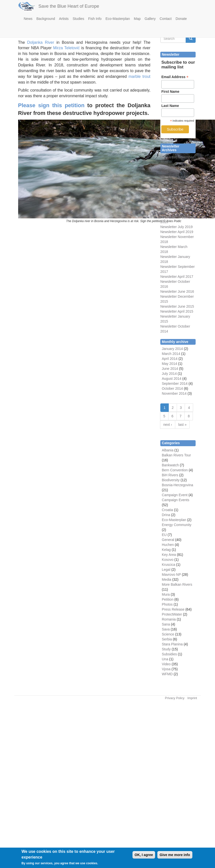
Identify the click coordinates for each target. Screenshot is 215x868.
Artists (64, 19)
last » (182, 425)
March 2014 (171, 354)
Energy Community (177, 525)
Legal (166, 570)
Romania (169, 619)
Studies (78, 19)
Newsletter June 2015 (177, 306)
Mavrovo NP (171, 575)
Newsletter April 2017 (177, 277)
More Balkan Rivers (177, 584)
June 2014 (170, 369)
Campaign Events (176, 500)
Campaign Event (175, 495)
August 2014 (172, 379)
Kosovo (168, 560)
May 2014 (169, 364)
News (28, 19)
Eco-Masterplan (118, 19)
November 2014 (174, 393)
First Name (170, 92)
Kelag (166, 550)
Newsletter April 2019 (177, 232)
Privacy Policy (175, 698)
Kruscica (169, 565)
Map (137, 19)
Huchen (168, 545)
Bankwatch (170, 465)
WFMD (167, 674)
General (168, 540)
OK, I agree (144, 856)
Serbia (167, 639)
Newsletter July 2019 (176, 227)
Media (167, 579)
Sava (166, 629)
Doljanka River (41, 42)
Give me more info (175, 856)
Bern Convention (175, 470)
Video (166, 664)
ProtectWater (172, 614)
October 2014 (172, 388)
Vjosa (166, 669)
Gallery (150, 19)
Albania (168, 450)
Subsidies (169, 654)
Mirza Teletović (66, 48)
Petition (168, 599)
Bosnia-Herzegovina (177, 485)
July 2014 (169, 374)
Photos (167, 604)
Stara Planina (172, 644)
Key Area (169, 555)
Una (165, 659)
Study (166, 649)
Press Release (173, 609)
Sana (166, 624)
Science (168, 634)
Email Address (175, 77)
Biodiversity (171, 480)
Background (46, 19)
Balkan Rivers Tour (176, 455)
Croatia (167, 510)
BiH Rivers (170, 475)
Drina (166, 515)
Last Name (170, 106)
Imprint (192, 698)
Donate (181, 19)
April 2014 (170, 359)
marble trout (139, 76)
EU (164, 535)
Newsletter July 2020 (176, 177)
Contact (166, 19)
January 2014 (172, 349)
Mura (166, 594)
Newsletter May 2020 (177, 182)
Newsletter (169, 267)
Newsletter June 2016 (177, 291)
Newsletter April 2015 (177, 311)
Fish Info (95, 19)
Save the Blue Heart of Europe (69, 6)
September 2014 (175, 384)
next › (168, 425)
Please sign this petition (51, 105)
